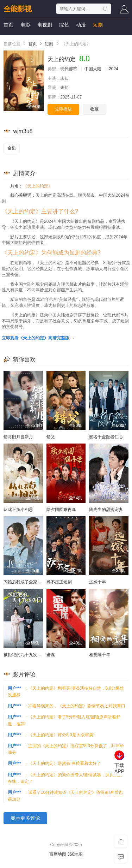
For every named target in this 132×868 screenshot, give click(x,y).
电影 (25, 25)
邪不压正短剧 (59, 582)
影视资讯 (13, 39)
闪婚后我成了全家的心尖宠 (29, 582)
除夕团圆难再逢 (61, 510)
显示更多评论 (25, 818)
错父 (51, 437)
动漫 (81, 25)
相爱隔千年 (100, 655)
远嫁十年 (98, 582)
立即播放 (63, 109)
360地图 (75, 854)
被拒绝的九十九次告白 (25, 655)
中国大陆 (93, 69)
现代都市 (69, 69)
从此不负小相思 (18, 510)
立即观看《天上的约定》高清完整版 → (38, 338)
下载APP (119, 768)
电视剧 (45, 25)
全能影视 (18, 9)
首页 (8, 25)
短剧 (98, 25)
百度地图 (58, 854)
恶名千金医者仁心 (106, 437)
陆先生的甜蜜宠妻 (106, 510)
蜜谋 (51, 655)
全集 (12, 148)
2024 (114, 69)
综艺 (64, 25)
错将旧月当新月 (18, 437)
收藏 (94, 109)
